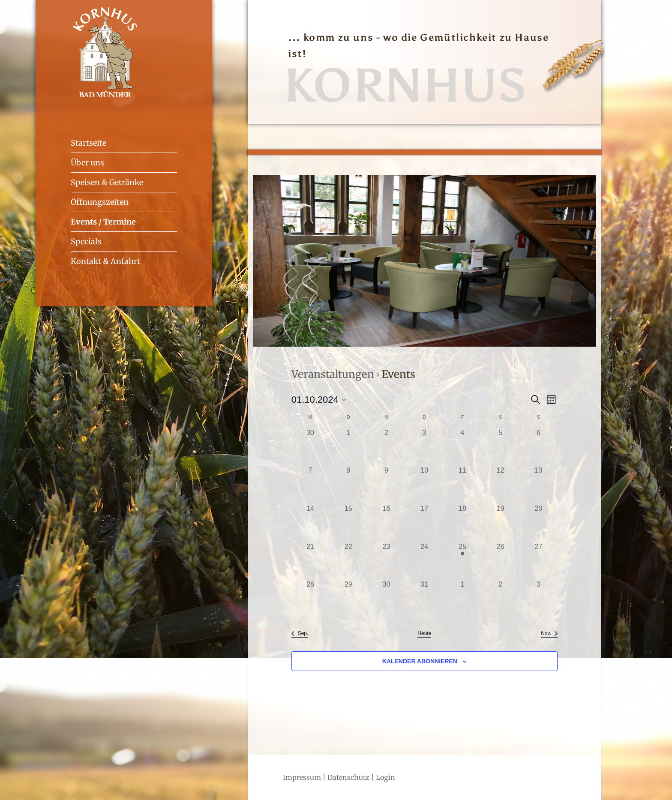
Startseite (88, 143)
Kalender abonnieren (420, 661)
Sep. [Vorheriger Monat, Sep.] (300, 633)
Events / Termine (103, 222)
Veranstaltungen (333, 374)
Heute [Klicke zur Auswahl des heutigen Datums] (424, 633)
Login (385, 777)
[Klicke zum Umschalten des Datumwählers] (319, 400)
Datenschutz (348, 777)
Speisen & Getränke (107, 182)
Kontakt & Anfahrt (105, 261)
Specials (86, 241)
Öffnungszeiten (100, 202)
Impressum (302, 777)
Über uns (87, 163)
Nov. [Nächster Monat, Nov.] (549, 633)
